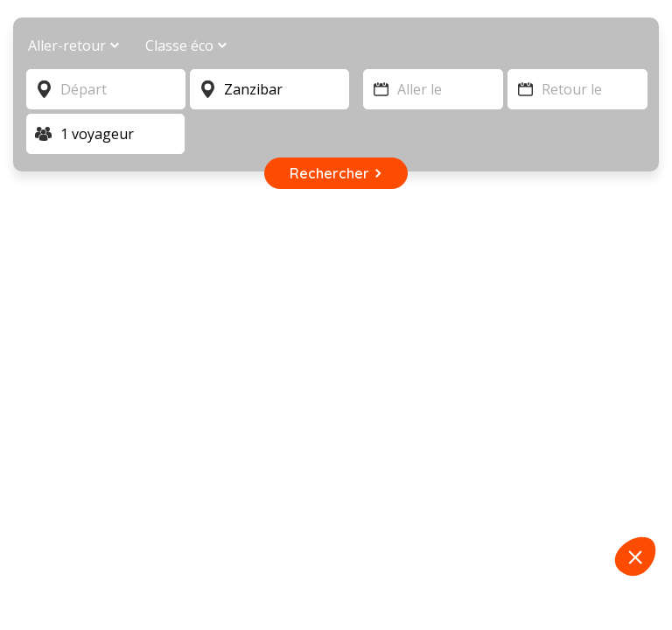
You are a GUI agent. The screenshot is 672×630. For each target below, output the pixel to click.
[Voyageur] (105, 134)
